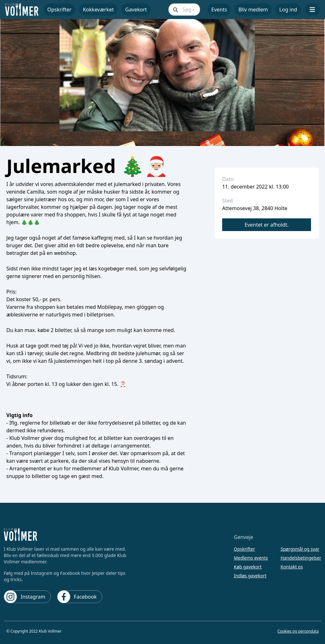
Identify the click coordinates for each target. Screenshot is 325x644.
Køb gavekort (248, 567)
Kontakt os (292, 567)
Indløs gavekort (250, 576)
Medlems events (251, 558)
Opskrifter (245, 549)
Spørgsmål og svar (300, 549)
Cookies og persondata (298, 631)
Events (219, 10)
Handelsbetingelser (301, 558)
